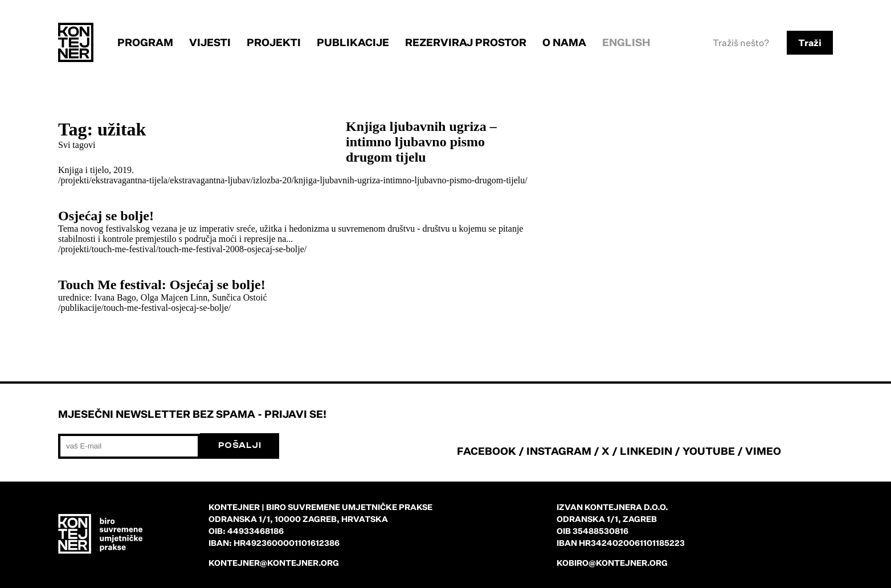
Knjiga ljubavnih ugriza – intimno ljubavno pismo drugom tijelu (421, 142)
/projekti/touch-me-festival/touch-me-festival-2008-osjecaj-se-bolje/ (182, 249)
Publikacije (353, 42)
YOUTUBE (709, 451)
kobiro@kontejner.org (612, 563)
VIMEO (763, 451)
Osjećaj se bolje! (106, 216)
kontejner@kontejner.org (274, 563)
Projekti (274, 42)
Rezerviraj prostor (466, 42)
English (626, 42)
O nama (564, 42)
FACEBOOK (487, 451)
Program (145, 42)
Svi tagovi (77, 145)
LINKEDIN (646, 451)
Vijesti (210, 42)
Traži (810, 43)
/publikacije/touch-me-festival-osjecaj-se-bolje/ (144, 308)
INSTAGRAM (559, 451)
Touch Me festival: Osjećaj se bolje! (162, 285)
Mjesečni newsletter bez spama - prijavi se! (192, 414)
